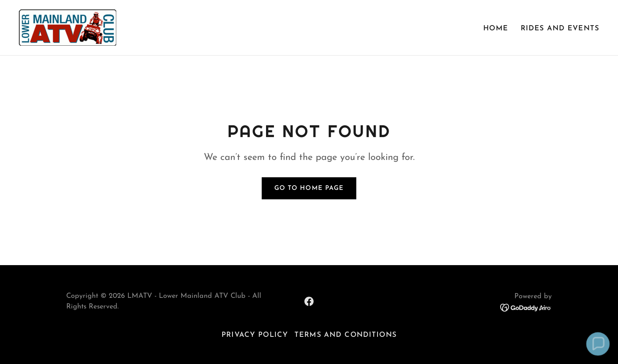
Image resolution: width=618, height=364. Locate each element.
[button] (598, 344)
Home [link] (496, 29)
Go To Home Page (309, 188)
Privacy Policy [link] (255, 335)
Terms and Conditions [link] (345, 335)
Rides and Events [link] (560, 29)
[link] (68, 27)
